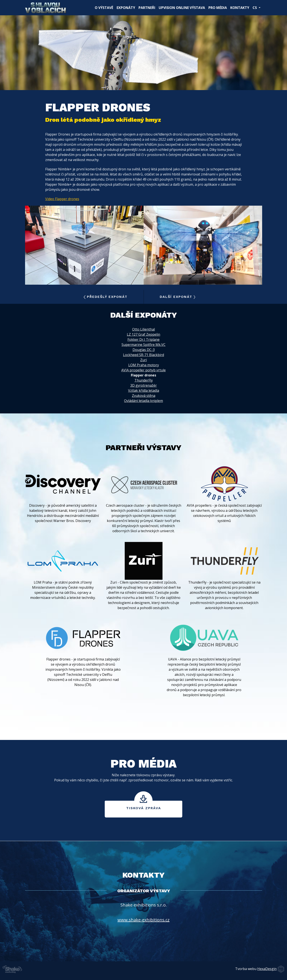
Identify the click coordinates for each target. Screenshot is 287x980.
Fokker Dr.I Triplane (143, 339)
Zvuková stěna (144, 396)
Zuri (143, 360)
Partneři (147, 8)
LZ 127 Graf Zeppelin (143, 334)
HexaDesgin (267, 969)
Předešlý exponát (106, 297)
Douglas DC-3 (144, 350)
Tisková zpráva (144, 808)
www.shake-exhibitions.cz (143, 920)
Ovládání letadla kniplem (143, 401)
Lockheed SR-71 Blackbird (143, 355)
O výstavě (105, 7)
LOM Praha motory (144, 365)
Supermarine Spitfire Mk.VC (143, 345)
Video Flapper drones (62, 199)
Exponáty (126, 8)
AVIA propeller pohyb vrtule (143, 370)
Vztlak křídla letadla (144, 390)
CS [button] (255, 8)
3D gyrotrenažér (143, 385)
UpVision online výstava (182, 8)
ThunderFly (144, 380)
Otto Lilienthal (143, 329)
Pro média (218, 8)
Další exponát (178, 297)
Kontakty (240, 8)
